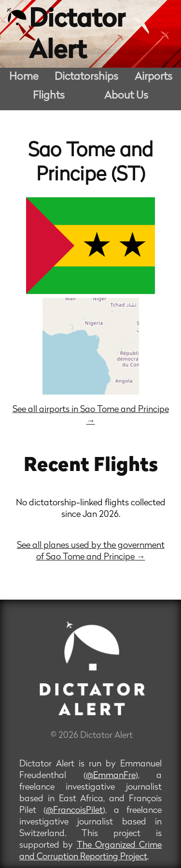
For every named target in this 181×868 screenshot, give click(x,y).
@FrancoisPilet (74, 811)
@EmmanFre (111, 776)
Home (24, 77)
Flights (49, 96)
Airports (153, 77)
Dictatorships (86, 77)
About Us (126, 96)
